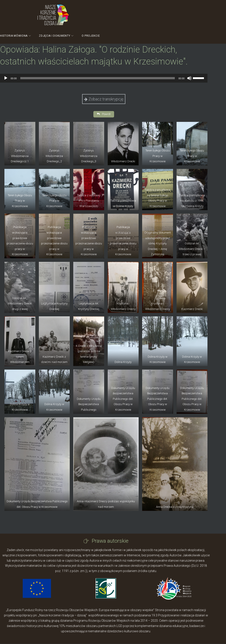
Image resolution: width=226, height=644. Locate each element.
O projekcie (91, 36)
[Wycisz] (189, 78)
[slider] (98, 78)
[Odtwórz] (6, 78)
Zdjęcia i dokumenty (55, 36)
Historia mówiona (14, 36)
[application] (104, 78)
